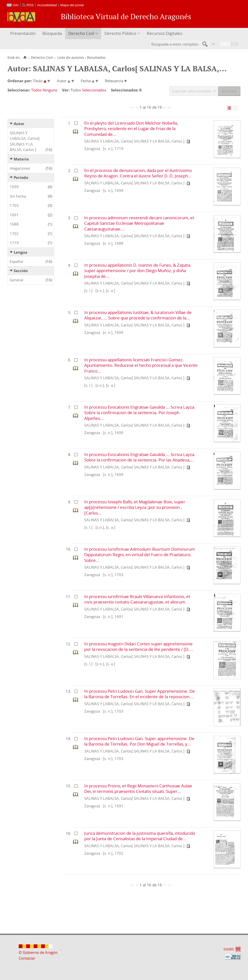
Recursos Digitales (165, 33)
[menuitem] (24, 34)
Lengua (20, 252)
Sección (21, 271)
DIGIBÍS (229, 949)
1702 (14, 233)
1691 (14, 215)
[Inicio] (25, 58)
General (16, 280)
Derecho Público (120, 33)
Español (16, 261)
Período (21, 177)
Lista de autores (71, 58)
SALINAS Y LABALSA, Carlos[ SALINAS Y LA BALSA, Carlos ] (25, 141)
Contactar (27, 958)
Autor (19, 124)
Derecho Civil (81, 33)
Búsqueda (52, 33)
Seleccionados (94, 90)
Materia (21, 159)
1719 (14, 243)
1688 (14, 224)
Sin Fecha (18, 196)
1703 (14, 205)
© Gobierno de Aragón (38, 952)
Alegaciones (20, 168)
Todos (36, 90)
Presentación (23, 33)
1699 (14, 187)
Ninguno (50, 90)
